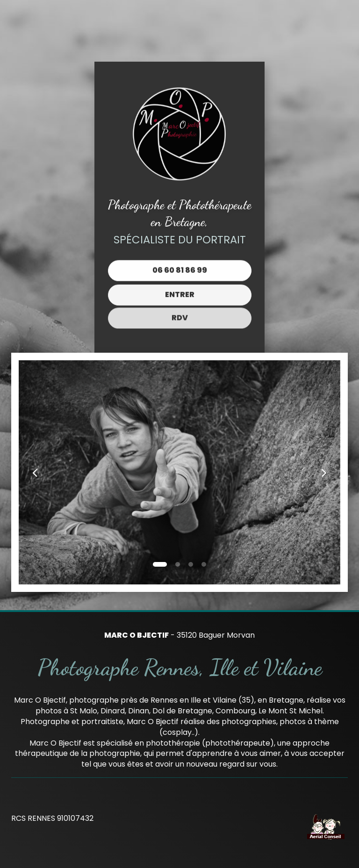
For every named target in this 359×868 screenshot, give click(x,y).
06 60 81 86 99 (180, 269)
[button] (35, 472)
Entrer (180, 292)
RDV (180, 311)
